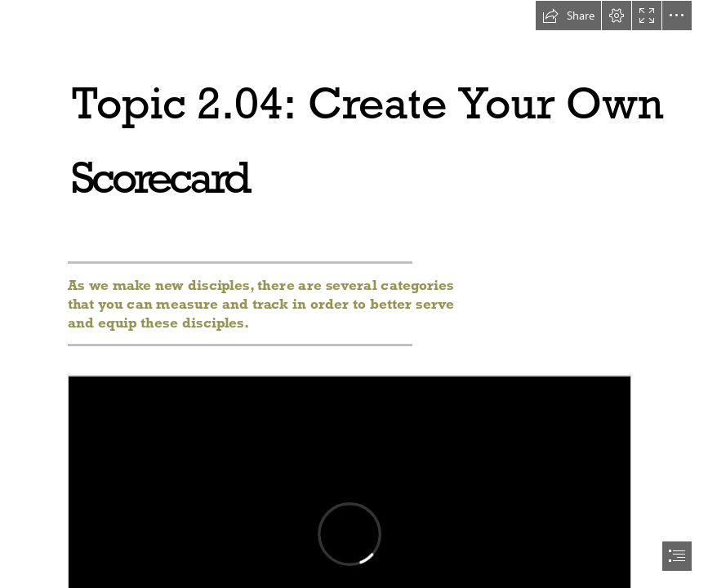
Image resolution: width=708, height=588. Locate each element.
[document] (354, 294)
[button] (568, 16)
